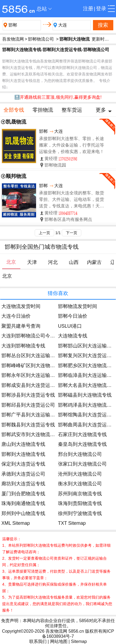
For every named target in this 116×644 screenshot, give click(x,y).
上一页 (44, 233)
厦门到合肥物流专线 (23, 494)
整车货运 (72, 110)
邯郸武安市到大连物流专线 (31, 434)
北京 (7, 276)
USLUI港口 (70, 326)
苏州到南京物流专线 (80, 494)
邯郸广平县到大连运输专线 (31, 415)
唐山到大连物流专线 (23, 444)
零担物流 (43, 110)
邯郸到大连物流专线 (23, 454)
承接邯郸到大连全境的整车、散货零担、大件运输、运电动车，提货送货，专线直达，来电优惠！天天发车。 (72, 200)
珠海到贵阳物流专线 (80, 503)
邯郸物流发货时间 (78, 306)
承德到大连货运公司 (23, 474)
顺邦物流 (16, 176)
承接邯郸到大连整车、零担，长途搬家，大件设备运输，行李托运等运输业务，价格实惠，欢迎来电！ (72, 145)
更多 (101, 110)
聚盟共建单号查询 (21, 326)
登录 (101, 9)
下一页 (72, 233)
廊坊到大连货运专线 (23, 484)
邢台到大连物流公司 (80, 454)
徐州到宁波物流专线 (80, 513)
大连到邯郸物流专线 (23, 346)
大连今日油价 (16, 316)
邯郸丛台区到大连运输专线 (31, 356)
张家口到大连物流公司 (82, 464)
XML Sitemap (16, 523)
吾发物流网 (13, 39)
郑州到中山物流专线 (23, 513)
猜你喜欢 (58, 293)
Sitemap (79, 641)
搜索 (103, 25)
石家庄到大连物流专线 (82, 434)
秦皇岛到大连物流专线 (82, 444)
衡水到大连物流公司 (80, 484)
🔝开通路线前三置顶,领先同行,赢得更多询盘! (58, 97)
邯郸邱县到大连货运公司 (28, 405)
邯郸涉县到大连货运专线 (28, 395)
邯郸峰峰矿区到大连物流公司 (33, 366)
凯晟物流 (16, 122)
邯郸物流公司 (41, 39)
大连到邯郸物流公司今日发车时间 (38, 336)
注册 (88, 9)
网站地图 (59, 641)
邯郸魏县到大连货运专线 (28, 425)
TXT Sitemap (72, 523)
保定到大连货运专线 (23, 464)
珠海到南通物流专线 (23, 503)
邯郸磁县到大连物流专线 (85, 395)
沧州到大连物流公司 (80, 474)
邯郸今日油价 (73, 316)
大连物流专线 (73, 336)
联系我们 (38, 641)
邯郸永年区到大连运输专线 (31, 375)
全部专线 (14, 110)
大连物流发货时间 (21, 306)
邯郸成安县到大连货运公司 (31, 385)
